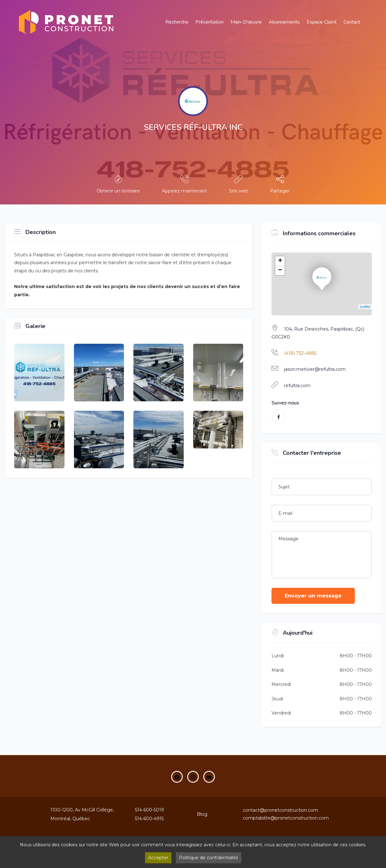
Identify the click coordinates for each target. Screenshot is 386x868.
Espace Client (322, 22)
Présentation (210, 22)
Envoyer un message (313, 596)
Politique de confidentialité (209, 858)
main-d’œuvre (246, 22)
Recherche (177, 22)
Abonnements (284, 22)
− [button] (280, 270)
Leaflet (365, 307)
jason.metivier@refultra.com (315, 369)
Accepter (158, 858)
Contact (352, 22)
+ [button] (280, 261)
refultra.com (297, 386)
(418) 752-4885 (300, 353)
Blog (202, 814)
